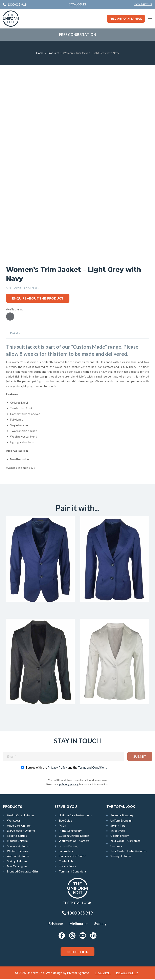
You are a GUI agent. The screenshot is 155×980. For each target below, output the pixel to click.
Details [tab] (15, 333)
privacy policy (69, 785)
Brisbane (56, 925)
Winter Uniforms (18, 852)
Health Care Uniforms (21, 816)
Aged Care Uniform (19, 826)
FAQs (62, 826)
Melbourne (79, 925)
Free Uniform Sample (126, 19)
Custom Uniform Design (74, 837)
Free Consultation (78, 35)
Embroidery (66, 852)
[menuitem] (143, 4)
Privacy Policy (57, 768)
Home (40, 53)
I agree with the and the (67, 768)
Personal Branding (122, 816)
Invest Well (118, 832)
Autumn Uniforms (18, 857)
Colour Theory (120, 837)
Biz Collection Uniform (21, 832)
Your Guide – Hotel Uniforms (128, 852)
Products (53, 53)
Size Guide (65, 821)
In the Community (70, 832)
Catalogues (77, 4)
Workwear (14, 821)
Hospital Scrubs (17, 837)
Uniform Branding (121, 821)
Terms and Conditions (93, 768)
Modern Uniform (17, 842)
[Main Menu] (150, 19)
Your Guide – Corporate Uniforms (125, 844)
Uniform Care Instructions (75, 816)
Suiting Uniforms (121, 857)
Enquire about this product (38, 298)
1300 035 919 (77, 914)
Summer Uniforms (18, 847)
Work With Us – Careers (74, 842)
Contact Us (143, 4)
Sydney (100, 925)
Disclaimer (103, 974)
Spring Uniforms (17, 862)
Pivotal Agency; (78, 974)
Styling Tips (118, 826)
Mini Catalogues (17, 867)
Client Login (78, 953)
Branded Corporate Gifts (23, 872)
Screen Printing (69, 847)
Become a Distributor (72, 857)
